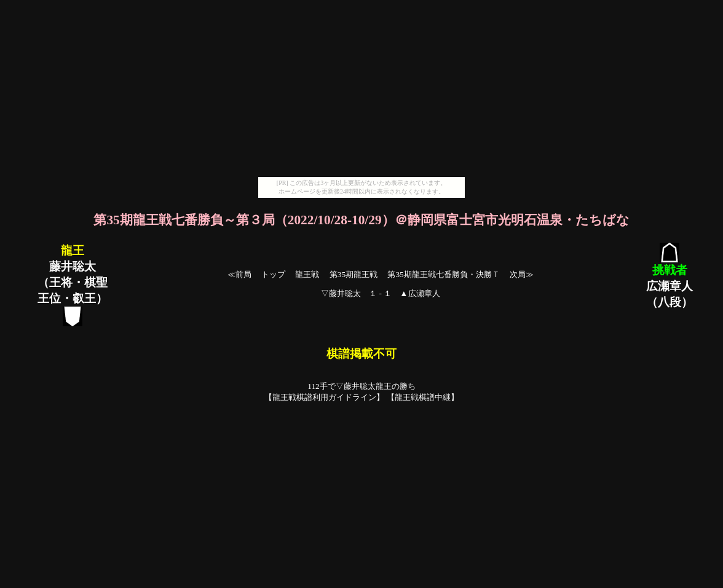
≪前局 (239, 274)
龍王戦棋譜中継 (423, 397)
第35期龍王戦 (354, 274)
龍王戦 (307, 274)
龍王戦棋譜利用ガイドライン (324, 397)
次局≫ (522, 274)
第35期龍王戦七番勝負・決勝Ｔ (443, 274)
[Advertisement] (361, 91)
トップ (273, 274)
